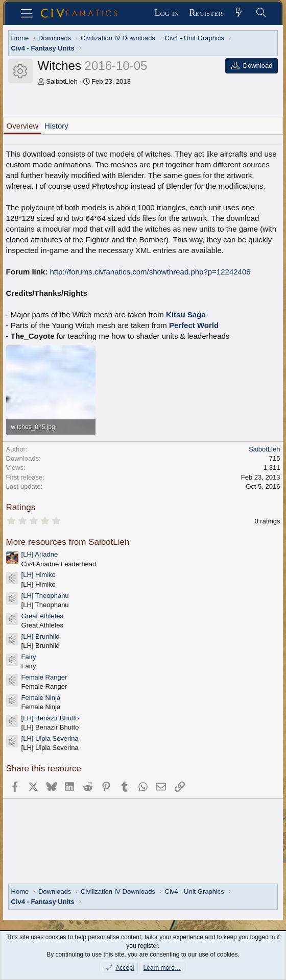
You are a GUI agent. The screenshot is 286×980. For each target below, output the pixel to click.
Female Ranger (44, 677)
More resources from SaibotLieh (68, 542)
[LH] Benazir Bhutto (50, 718)
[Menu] (26, 13)
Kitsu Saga (186, 315)
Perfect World (194, 325)
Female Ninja (41, 698)
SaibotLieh (62, 81)
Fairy (29, 657)
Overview (23, 126)
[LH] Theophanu (45, 596)
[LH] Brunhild (41, 636)
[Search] (261, 13)
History (56, 126)
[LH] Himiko (39, 575)
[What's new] (239, 13)
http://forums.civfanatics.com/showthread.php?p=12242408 (150, 272)
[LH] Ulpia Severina (50, 738)
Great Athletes (42, 616)
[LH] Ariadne (40, 554)
